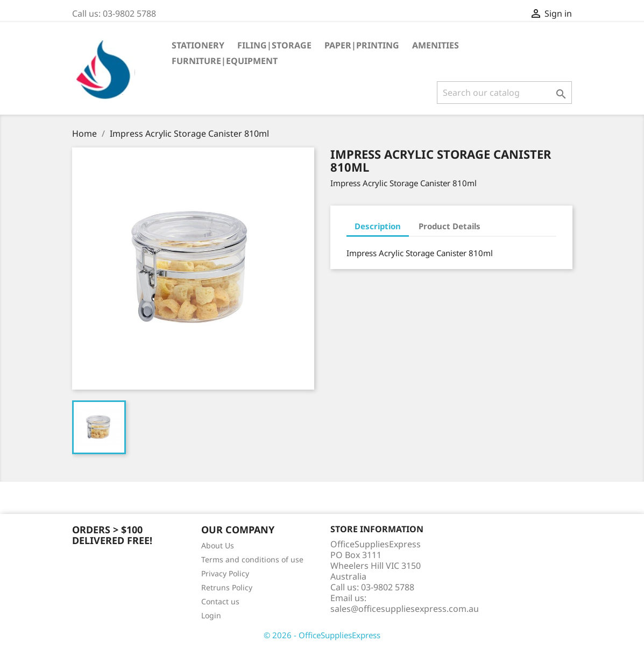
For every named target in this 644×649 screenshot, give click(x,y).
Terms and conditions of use (252, 559)
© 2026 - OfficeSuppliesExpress (322, 635)
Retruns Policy (227, 587)
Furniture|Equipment (225, 61)
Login (211, 615)
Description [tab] (378, 226)
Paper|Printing (362, 45)
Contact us (220, 601)
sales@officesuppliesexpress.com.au (405, 609)
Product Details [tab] (450, 226)
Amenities (436, 45)
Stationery (198, 45)
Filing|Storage (274, 45)
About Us (218, 545)
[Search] (504, 93)
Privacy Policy (225, 573)
